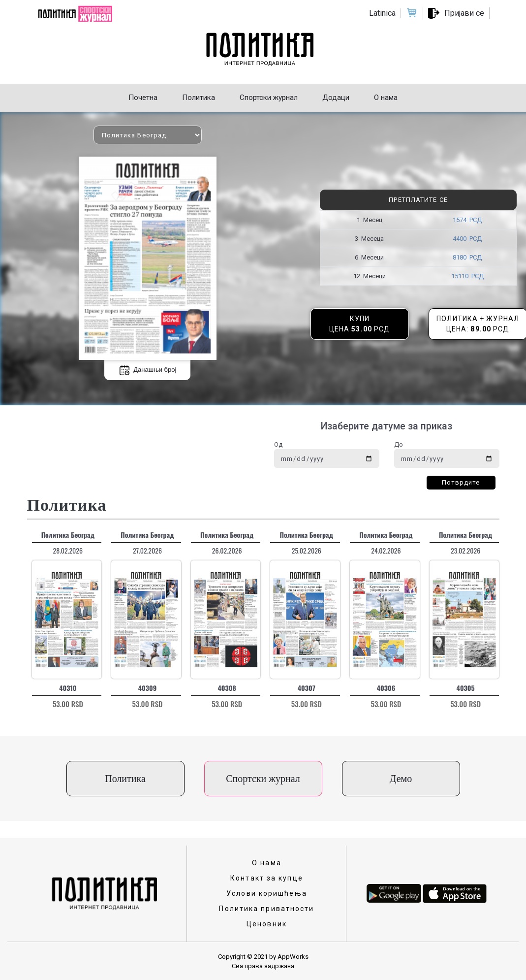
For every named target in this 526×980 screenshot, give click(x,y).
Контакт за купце (267, 878)
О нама (267, 863)
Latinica (382, 13)
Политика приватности (266, 909)
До (399, 444)
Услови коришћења (267, 893)
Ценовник (267, 924)
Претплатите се (418, 200)
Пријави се (464, 13)
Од (278, 444)
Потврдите (461, 482)
